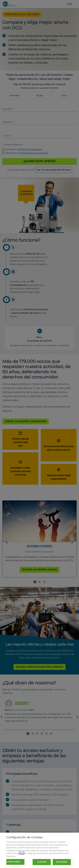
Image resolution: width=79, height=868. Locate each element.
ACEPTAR (42, 862)
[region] (39, 850)
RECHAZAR (62, 862)
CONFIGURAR (13, 862)
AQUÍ (22, 853)
